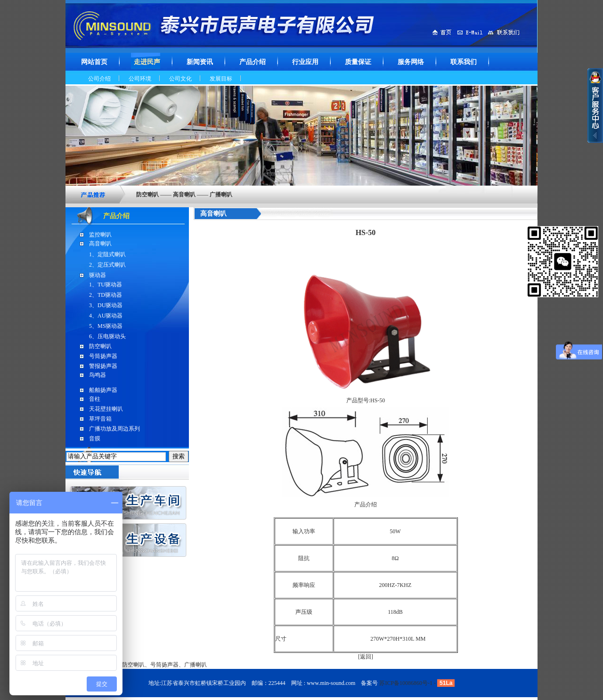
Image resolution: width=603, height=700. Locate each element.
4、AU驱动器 (106, 316)
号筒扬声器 (103, 356)
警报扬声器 (103, 366)
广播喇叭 (196, 665)
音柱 (95, 399)
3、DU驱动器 (106, 305)
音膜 (95, 439)
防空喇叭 (100, 346)
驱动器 (98, 275)
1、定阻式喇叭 (107, 254)
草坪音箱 (100, 419)
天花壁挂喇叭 (106, 409)
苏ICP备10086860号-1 (406, 683)
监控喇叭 (100, 235)
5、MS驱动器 (106, 326)
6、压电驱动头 (107, 336)
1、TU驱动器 (106, 285)
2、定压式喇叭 (107, 265)
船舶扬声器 (103, 390)
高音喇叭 (100, 244)
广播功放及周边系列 (114, 429)
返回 (366, 657)
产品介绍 (116, 216)
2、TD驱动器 (106, 295)
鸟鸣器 (98, 375)
